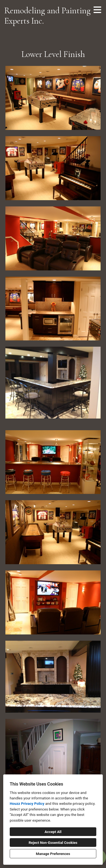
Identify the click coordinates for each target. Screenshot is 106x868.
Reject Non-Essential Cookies (53, 843)
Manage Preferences (53, 854)
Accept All (53, 832)
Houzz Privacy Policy (27, 803)
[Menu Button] (97, 10)
